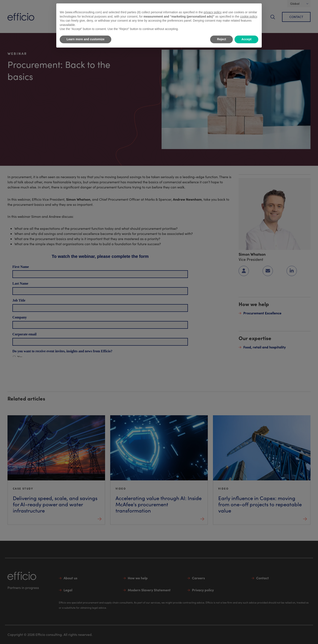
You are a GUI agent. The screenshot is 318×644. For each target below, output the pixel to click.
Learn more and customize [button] (85, 39)
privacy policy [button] (213, 12)
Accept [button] (246, 39)
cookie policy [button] (249, 16)
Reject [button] (221, 39)
